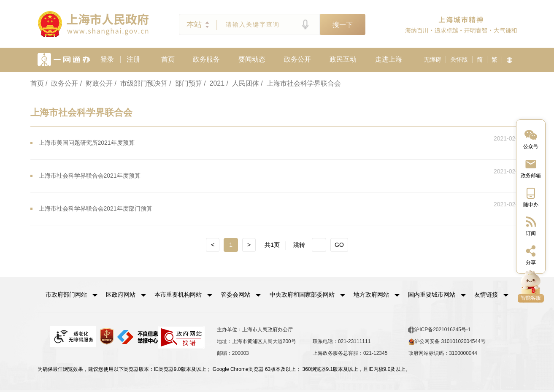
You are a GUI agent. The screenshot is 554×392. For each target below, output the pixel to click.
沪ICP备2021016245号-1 (439, 329)
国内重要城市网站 (431, 294)
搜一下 (343, 25)
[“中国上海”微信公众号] (531, 139)
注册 (133, 59)
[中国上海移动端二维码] (531, 197)
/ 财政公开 (96, 83)
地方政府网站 (371, 294)
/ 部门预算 (185, 83)
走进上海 (389, 59)
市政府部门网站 (66, 294)
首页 (168, 59)
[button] (72, 294)
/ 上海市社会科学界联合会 (301, 83)
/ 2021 (214, 83)
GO (339, 245)
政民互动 (343, 59)
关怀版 (459, 59)
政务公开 (297, 59)
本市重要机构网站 (178, 294)
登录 (107, 59)
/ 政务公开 (62, 83)
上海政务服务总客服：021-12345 (350, 352)
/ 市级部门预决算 (141, 83)
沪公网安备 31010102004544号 (447, 341)
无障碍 (432, 59)
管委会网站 (235, 294)
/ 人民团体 (243, 83)
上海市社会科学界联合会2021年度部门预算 (96, 208)
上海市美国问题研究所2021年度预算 (87, 143)
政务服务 (206, 59)
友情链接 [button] (491, 294)
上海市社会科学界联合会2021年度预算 (90, 176)
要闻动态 (252, 59)
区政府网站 (121, 294)
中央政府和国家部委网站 (302, 294)
